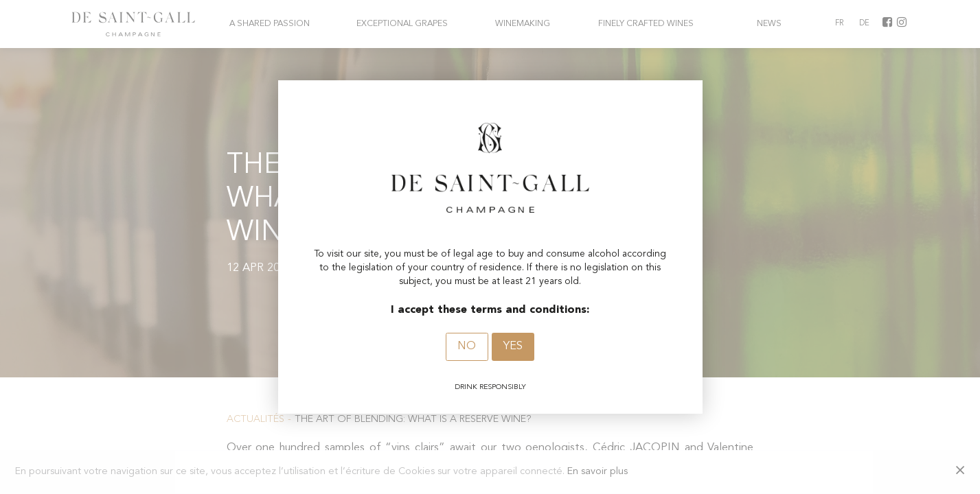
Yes (513, 346)
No (467, 346)
